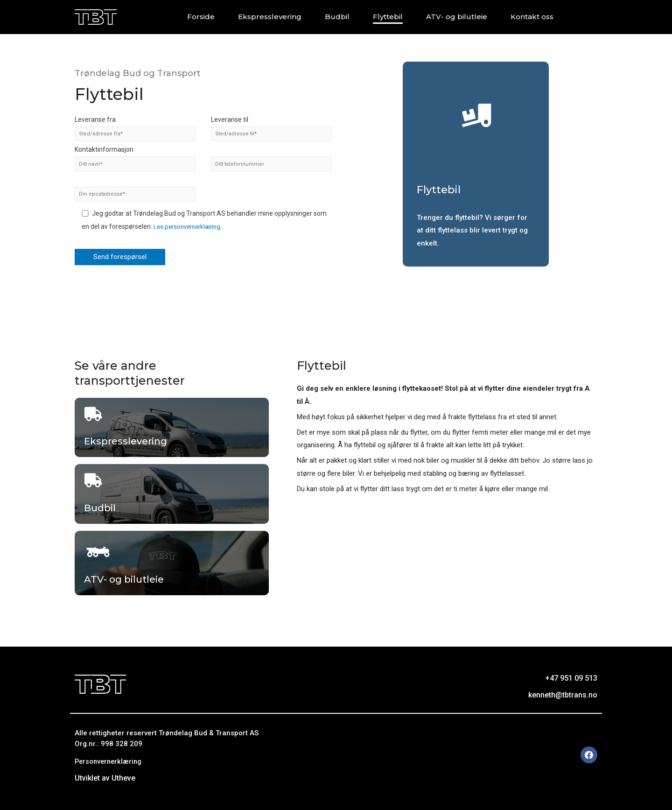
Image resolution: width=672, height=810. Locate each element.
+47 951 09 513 (571, 678)
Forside (201, 17)
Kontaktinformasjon (135, 158)
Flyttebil (388, 17)
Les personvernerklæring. (191, 228)
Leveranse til (271, 127)
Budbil (337, 17)
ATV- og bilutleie (457, 17)
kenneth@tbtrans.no (563, 695)
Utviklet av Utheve (105, 778)
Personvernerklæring (110, 761)
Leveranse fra (135, 127)
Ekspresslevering (270, 17)
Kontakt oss (532, 17)
